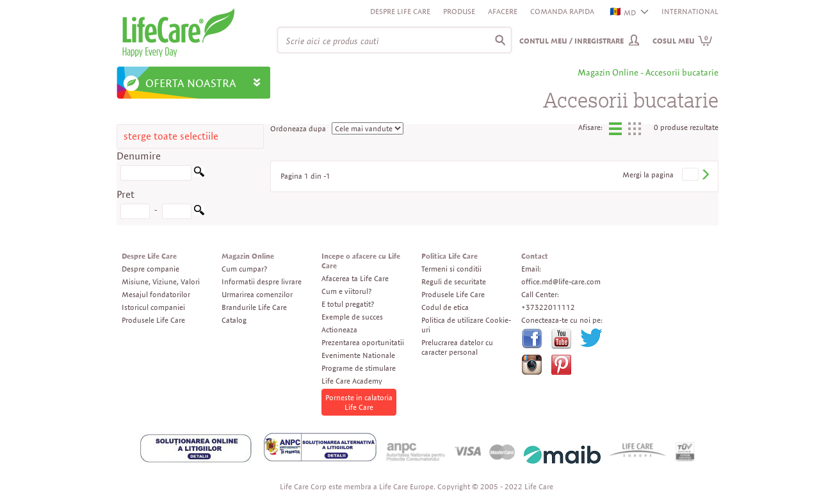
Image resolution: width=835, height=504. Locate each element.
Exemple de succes (352, 317)
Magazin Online (248, 256)
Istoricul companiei (153, 307)
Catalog (234, 320)
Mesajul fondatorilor (156, 294)
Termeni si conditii (451, 269)
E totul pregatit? (348, 304)
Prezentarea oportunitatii (363, 342)
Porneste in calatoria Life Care (359, 402)
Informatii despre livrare (262, 281)
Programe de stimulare (359, 368)
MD (624, 12)
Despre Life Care (400, 11)
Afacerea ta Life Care (355, 278)
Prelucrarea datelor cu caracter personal (457, 347)
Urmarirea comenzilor (257, 294)
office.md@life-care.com (561, 281)
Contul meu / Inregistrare (572, 41)
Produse (459, 11)
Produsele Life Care (153, 320)
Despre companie (150, 269)
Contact (535, 256)
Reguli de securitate (454, 281)
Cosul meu (683, 41)
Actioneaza (339, 329)
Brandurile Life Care (254, 307)
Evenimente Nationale (358, 355)
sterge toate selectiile (171, 136)
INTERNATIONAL (690, 11)
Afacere (503, 11)
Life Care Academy (352, 381)
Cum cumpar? (244, 269)
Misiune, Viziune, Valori (161, 281)
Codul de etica (445, 307)
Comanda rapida (562, 11)
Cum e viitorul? (346, 291)
